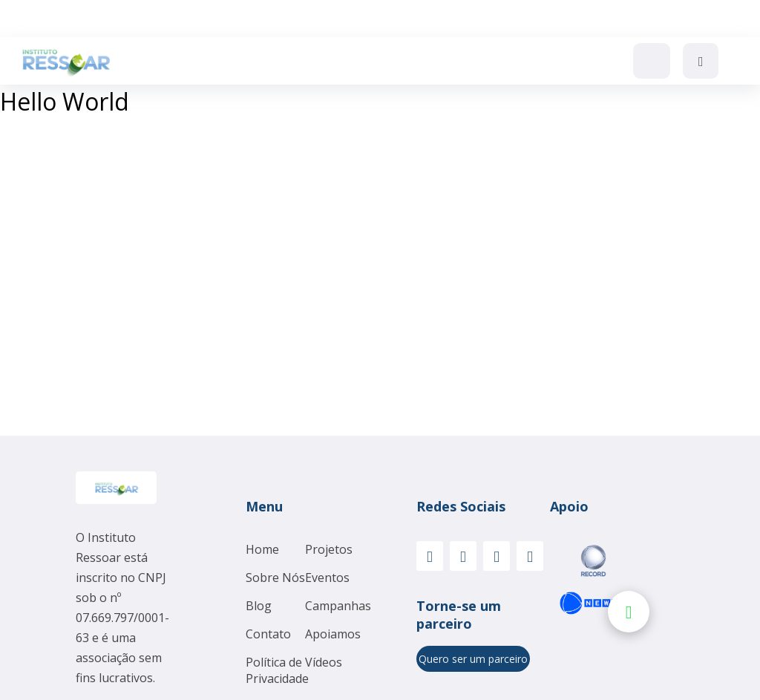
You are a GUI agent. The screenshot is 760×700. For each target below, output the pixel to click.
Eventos (327, 578)
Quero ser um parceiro (473, 659)
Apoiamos (333, 634)
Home (262, 549)
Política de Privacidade (277, 670)
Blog (259, 606)
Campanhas (338, 606)
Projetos (329, 549)
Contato (268, 634)
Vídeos (324, 662)
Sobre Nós (275, 578)
